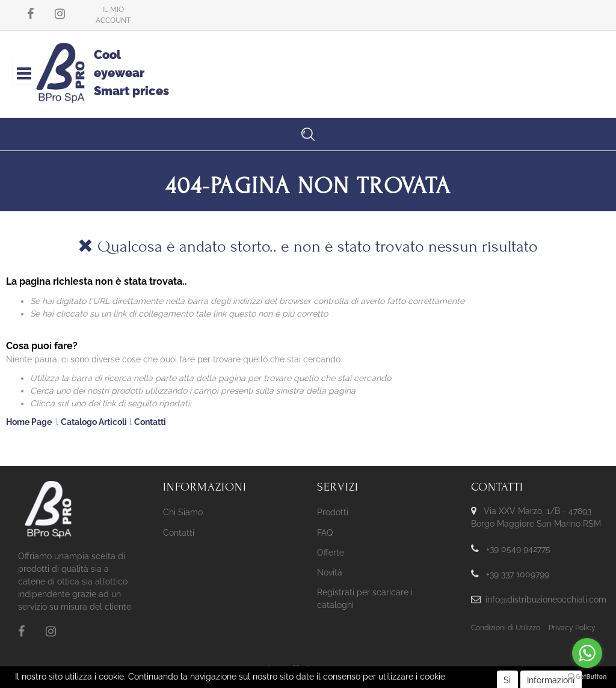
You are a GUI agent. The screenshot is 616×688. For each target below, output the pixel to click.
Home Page (30, 422)
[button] (113, 15)
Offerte (331, 553)
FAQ (325, 533)
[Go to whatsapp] (587, 653)
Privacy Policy (572, 628)
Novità (330, 572)
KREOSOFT (328, 680)
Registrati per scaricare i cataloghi (365, 599)
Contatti (150, 422)
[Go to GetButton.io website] (587, 676)
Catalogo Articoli (94, 422)
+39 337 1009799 (518, 574)
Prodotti (333, 512)
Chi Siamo (183, 512)
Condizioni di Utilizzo (506, 628)
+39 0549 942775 (518, 549)
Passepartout (328, 669)
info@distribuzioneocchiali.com (546, 600)
